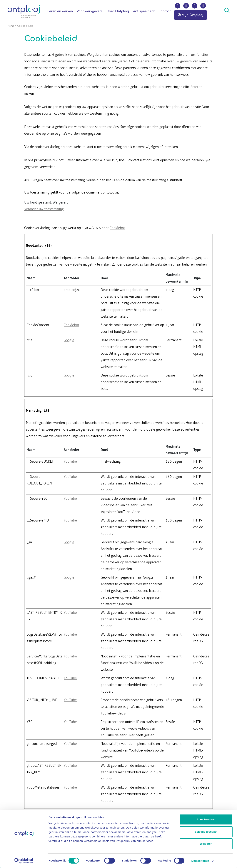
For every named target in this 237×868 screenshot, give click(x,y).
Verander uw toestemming (44, 209)
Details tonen (200, 861)
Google (69, 340)
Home (11, 26)
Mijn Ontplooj (191, 15)
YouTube (70, 462)
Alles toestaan (206, 819)
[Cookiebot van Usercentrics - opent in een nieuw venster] (24, 861)
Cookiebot (117, 228)
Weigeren (206, 844)
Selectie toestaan (206, 832)
